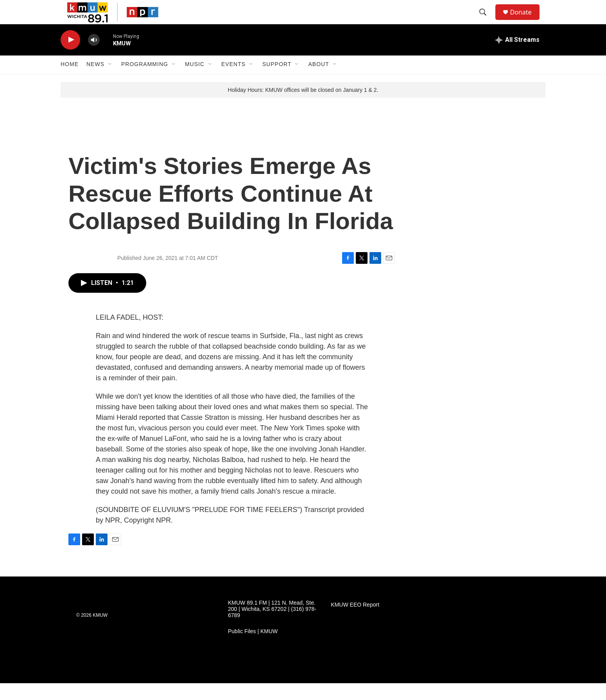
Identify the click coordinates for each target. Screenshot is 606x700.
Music (195, 81)
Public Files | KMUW (253, 648)
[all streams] (517, 57)
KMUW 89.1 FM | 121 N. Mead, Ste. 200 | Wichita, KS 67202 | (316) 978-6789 (272, 626)
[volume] (94, 57)
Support (277, 81)
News (95, 81)
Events (233, 81)
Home (70, 81)
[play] (70, 57)
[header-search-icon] (486, 21)
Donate (525, 21)
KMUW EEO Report (355, 622)
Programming (145, 81)
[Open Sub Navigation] (110, 81)
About (318, 81)
